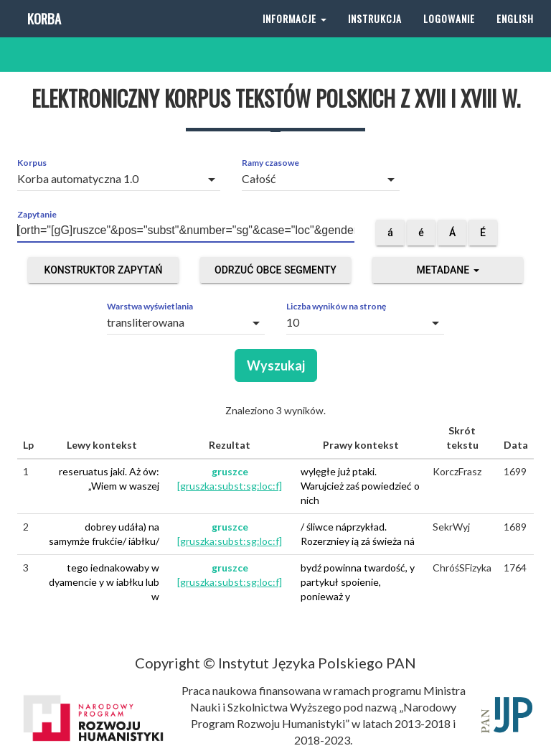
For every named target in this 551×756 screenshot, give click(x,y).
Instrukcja (375, 36)
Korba (43, 36)
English (515, 36)
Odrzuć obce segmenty (275, 270)
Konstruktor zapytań (104, 270)
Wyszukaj (276, 365)
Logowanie (449, 36)
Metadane (447, 270)
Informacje (295, 36)
